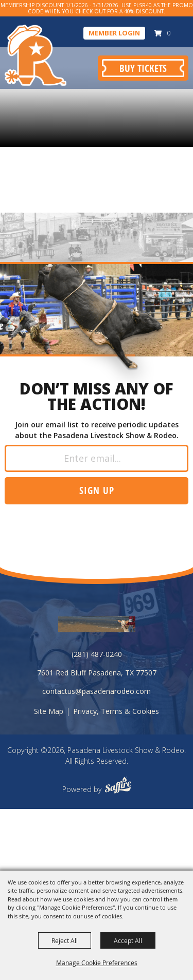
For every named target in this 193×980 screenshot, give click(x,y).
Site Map (49, 711)
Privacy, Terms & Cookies (116, 711)
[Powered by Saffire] (118, 786)
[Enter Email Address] (96, 458)
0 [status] (169, 33)
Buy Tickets (143, 68)
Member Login (114, 33)
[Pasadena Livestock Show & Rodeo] (36, 55)
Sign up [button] (97, 490)
